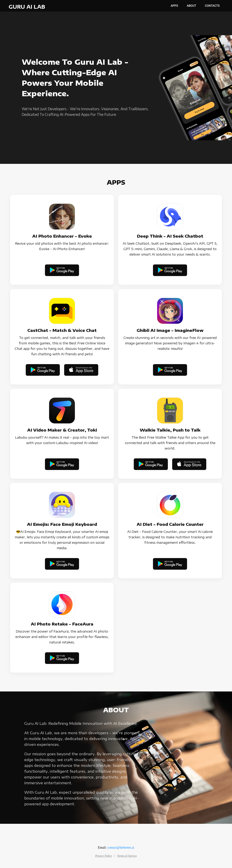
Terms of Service (127, 856)
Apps (174, 6)
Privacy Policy (104, 856)
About (191, 6)
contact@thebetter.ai (121, 848)
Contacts (212, 6)
